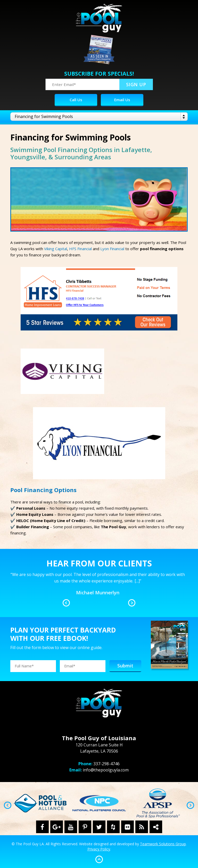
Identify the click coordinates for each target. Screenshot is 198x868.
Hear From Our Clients (99, 563)
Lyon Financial (112, 249)
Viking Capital (56, 249)
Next (132, 603)
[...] (137, 581)
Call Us (76, 100)
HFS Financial (80, 249)
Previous (66, 603)
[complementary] (161, 840)
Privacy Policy (99, 849)
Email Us (122, 100)
